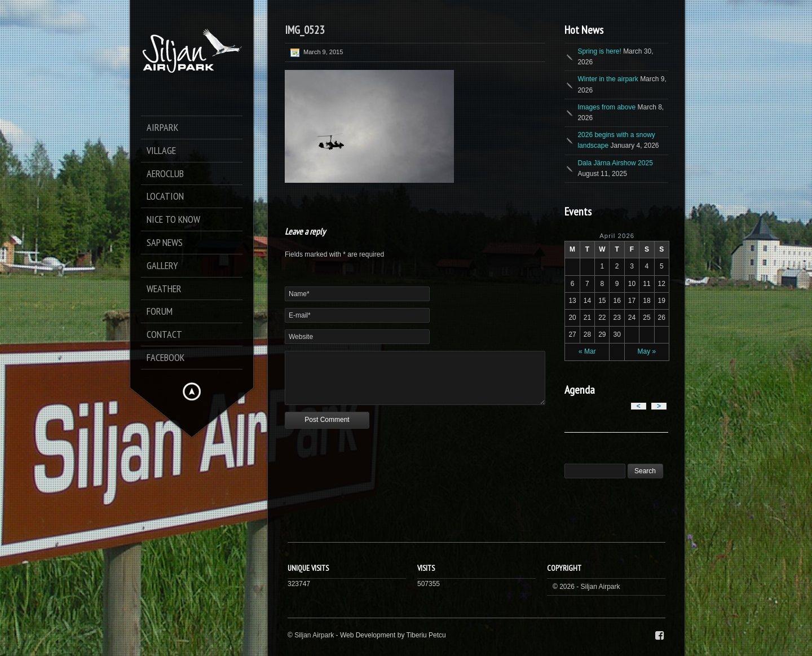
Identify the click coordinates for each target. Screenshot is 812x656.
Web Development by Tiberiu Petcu (393, 635)
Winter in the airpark (608, 79)
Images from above (606, 107)
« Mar (587, 351)
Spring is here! (599, 51)
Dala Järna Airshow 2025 (615, 163)
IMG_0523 (304, 30)
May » (647, 351)
